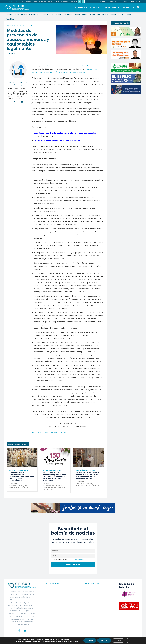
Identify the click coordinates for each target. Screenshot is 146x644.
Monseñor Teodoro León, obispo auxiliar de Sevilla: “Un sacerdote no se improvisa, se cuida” (87, 476)
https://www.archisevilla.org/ (18, 88)
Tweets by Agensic (52, 583)
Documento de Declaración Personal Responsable (57, 140)
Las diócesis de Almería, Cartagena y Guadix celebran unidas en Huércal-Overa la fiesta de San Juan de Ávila (54, 1)
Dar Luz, (47, 66)
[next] (83, 1)
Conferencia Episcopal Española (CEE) (72, 66)
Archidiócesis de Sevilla (20, 26)
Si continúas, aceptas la (67, 560)
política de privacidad (77, 560)
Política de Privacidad (86, 640)
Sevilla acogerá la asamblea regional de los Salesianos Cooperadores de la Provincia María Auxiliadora (55, 477)
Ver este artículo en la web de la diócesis (49, 433)
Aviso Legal (100, 640)
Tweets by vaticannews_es (91, 583)
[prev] (79, 1)
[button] (138, 7)
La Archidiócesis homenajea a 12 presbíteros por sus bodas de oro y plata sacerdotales (22, 477)
